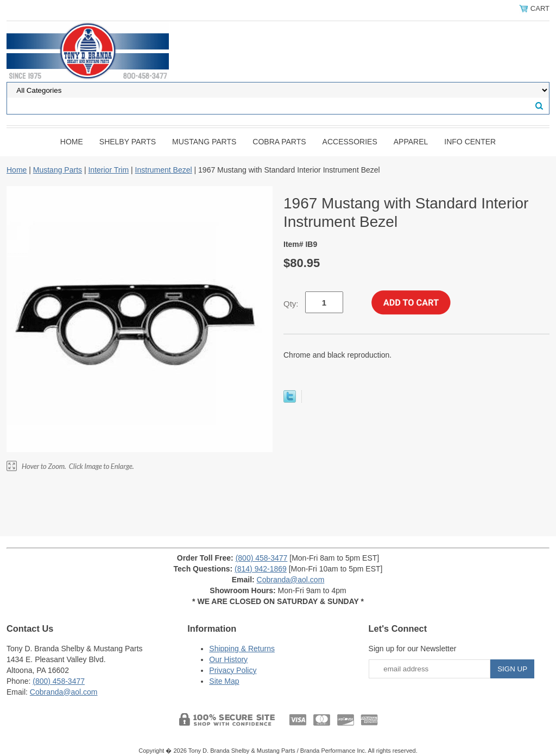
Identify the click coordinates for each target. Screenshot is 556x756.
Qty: (291, 304)
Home (72, 142)
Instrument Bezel (164, 170)
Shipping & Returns (242, 649)
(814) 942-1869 (261, 569)
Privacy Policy (233, 670)
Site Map (224, 681)
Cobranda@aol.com (291, 580)
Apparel (411, 142)
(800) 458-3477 (262, 558)
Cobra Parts (279, 142)
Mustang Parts (204, 142)
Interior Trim (108, 170)
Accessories (350, 142)
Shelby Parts (128, 142)
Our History (228, 659)
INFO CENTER (470, 142)
